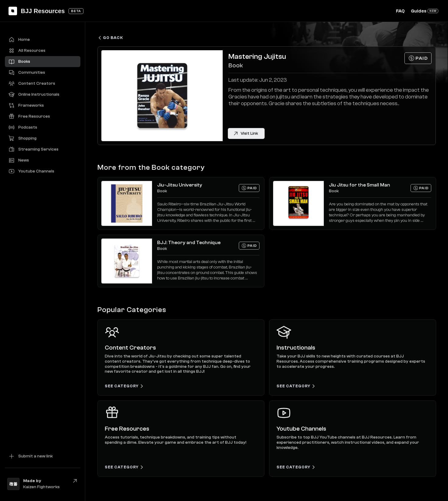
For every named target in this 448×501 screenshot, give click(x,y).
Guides (419, 11)
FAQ (400, 11)
